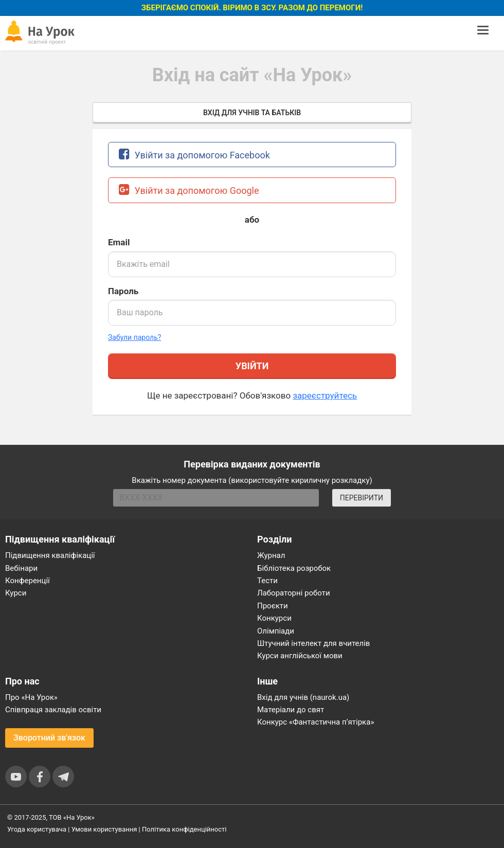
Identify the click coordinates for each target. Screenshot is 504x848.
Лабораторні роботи (294, 593)
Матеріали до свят (291, 710)
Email (119, 242)
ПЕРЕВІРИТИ (362, 498)
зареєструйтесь (325, 395)
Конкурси (274, 618)
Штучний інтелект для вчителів (313, 643)
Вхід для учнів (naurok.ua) (303, 697)
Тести (267, 581)
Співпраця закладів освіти (53, 710)
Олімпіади (276, 631)
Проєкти (273, 606)
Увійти (252, 366)
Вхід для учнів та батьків (252, 113)
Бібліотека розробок (294, 568)
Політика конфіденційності (184, 829)
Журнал (271, 555)
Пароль (123, 291)
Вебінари (21, 568)
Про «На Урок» (31, 697)
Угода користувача (37, 829)
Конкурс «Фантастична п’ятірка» (316, 722)
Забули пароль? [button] (134, 337)
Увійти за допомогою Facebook (194, 154)
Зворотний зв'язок (49, 738)
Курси (16, 593)
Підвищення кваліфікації (50, 555)
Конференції (28, 581)
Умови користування (104, 829)
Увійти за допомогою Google (189, 190)
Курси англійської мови (300, 656)
